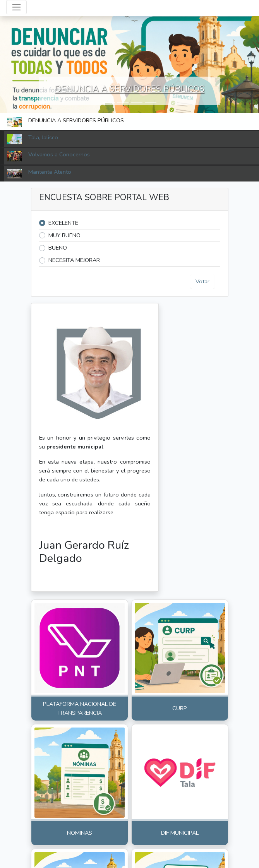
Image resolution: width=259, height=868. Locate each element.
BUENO (58, 248)
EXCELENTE (63, 223)
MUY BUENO (64, 235)
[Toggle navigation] (16, 7)
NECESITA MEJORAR (74, 260)
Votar (202, 281)
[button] (109, 102)
